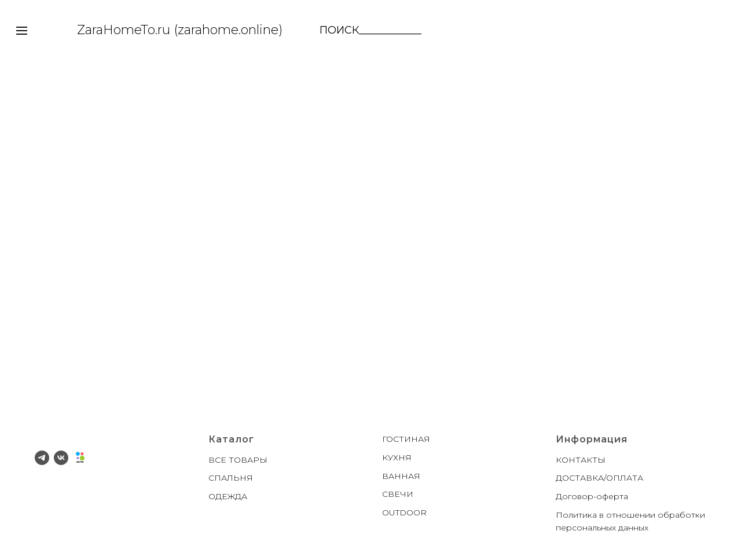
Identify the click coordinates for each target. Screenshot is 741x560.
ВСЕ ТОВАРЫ (238, 460)
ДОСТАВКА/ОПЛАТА (599, 478)
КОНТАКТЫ (581, 460)
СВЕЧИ (398, 494)
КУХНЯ (397, 457)
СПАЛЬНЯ (231, 478)
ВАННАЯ (401, 476)
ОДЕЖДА (228, 496)
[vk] (61, 458)
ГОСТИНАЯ (406, 439)
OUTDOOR (404, 513)
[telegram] (42, 458)
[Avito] (80, 458)
